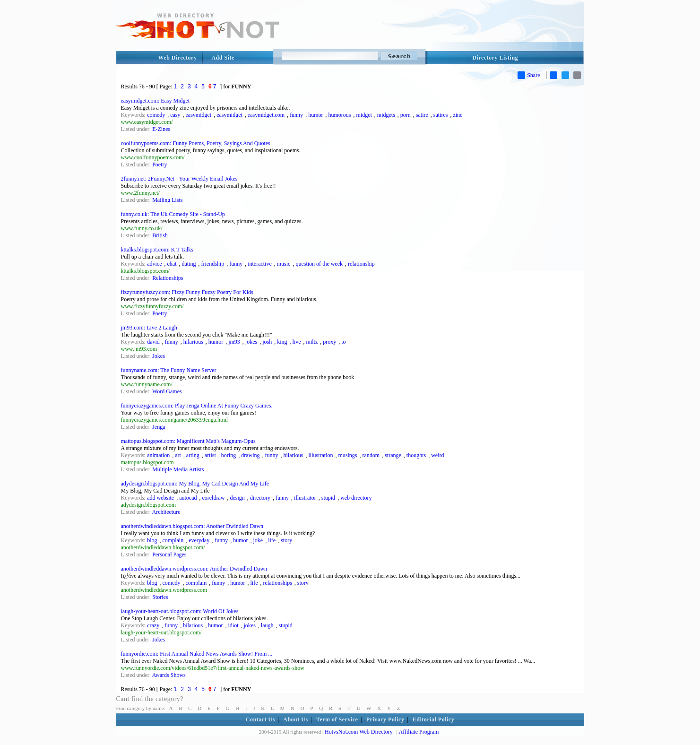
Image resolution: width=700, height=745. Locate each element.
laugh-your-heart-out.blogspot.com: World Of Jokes (180, 611)
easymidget (199, 115)
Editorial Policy (433, 719)
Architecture (166, 512)
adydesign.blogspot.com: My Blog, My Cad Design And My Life (195, 484)
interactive (260, 264)
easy (175, 115)
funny (296, 115)
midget (364, 115)
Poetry (160, 165)
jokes (251, 342)
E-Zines (161, 129)
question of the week (319, 264)
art (178, 455)
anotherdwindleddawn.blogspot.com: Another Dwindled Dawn (192, 526)
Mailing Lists (167, 200)
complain (173, 540)
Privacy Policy (385, 719)
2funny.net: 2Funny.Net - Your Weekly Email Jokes (179, 179)
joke (258, 540)
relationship (361, 264)
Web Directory (178, 58)
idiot (233, 625)
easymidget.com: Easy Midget (156, 101)
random (371, 455)
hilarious (193, 342)
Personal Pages (169, 554)
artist (210, 455)
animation (158, 455)
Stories (160, 597)
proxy (329, 342)
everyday (199, 540)
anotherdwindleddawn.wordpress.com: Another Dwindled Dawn (194, 569)
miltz (312, 342)
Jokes (159, 356)
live (297, 342)
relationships (278, 583)
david (153, 342)
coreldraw (213, 498)
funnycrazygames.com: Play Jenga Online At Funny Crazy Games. (197, 406)
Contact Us (260, 719)
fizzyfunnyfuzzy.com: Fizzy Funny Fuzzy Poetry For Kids (187, 292)
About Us (295, 719)
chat (172, 264)
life (272, 540)
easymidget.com (266, 115)
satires (441, 115)
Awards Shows (169, 675)
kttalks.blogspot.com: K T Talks (157, 250)
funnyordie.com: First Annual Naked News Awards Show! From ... (197, 654)
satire (422, 115)
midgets (386, 115)
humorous (339, 115)
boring (229, 455)
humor (315, 115)
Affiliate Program (419, 732)
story (286, 540)
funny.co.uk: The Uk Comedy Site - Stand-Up (173, 214)
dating (189, 264)
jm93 (234, 342)
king (282, 342)
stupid (328, 498)
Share (529, 75)
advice (154, 264)
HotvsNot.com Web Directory (359, 732)
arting (193, 455)
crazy (153, 625)
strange (393, 455)
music (284, 264)
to (343, 342)
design (237, 498)
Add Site (223, 58)
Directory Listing (496, 58)
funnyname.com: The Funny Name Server (169, 370)
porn (406, 115)
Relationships (168, 278)
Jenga (159, 427)
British (160, 235)
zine (458, 115)
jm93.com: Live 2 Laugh (149, 328)
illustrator (305, 498)
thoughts (416, 455)
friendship (212, 264)
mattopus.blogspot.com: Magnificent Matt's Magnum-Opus (188, 441)
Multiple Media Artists (178, 469)
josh (267, 342)
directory (260, 498)
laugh (267, 625)
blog (152, 540)
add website (160, 498)
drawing (250, 455)
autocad (188, 498)
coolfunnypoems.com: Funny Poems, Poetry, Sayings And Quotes (196, 143)
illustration (321, 455)
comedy (156, 115)
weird (437, 455)
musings (348, 455)
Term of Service (337, 719)
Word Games (167, 391)
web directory (356, 498)
